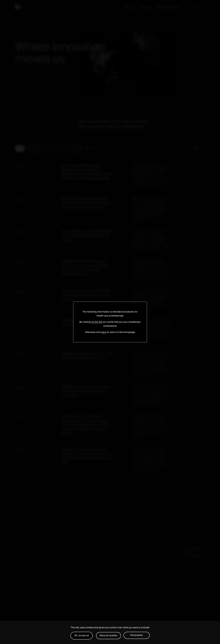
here (104, 332)
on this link (97, 322)
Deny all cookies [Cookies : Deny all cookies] (108, 635)
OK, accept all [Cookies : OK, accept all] (82, 635)
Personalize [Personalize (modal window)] (137, 635)
